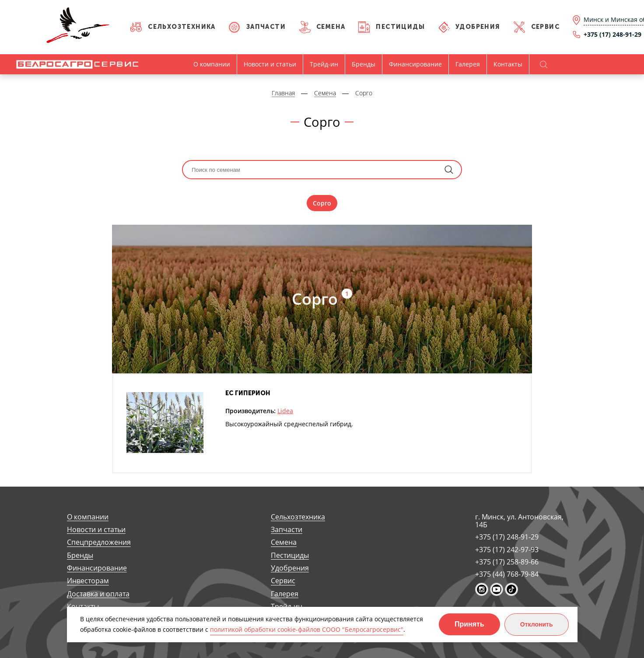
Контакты (508, 64)
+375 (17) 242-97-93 (507, 550)
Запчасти (266, 27)
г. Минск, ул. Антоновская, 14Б (519, 521)
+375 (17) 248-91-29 (507, 537)
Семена (331, 27)
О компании (212, 64)
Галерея (468, 64)
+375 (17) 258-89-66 (507, 562)
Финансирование (415, 64)
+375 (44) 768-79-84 (507, 574)
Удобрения (478, 27)
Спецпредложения (99, 542)
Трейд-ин (324, 64)
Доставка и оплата (98, 594)
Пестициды (400, 27)
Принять (469, 624)
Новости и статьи (270, 64)
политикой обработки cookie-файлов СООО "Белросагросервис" (307, 629)
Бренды (364, 64)
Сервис (545, 27)
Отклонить (537, 624)
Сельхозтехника (182, 27)
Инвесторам (88, 581)
